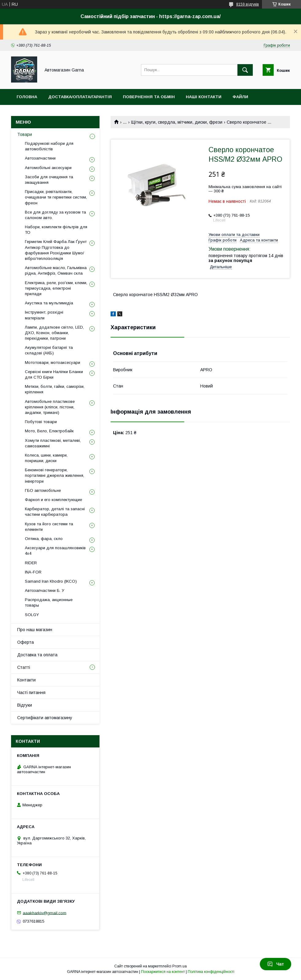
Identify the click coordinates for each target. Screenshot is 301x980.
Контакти (26, 680)
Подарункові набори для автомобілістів (49, 146)
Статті (24, 667)
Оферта (25, 642)
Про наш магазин (35, 630)
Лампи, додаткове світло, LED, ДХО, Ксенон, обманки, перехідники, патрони (54, 333)
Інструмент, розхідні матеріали (44, 315)
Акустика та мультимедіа (49, 303)
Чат (276, 964)
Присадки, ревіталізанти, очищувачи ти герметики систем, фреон (56, 197)
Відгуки (25, 705)
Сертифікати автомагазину (45, 718)
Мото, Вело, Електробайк (49, 431)
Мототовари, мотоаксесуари (53, 363)
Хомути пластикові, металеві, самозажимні (53, 443)
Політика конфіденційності (211, 972)
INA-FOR (33, 572)
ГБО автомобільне (43, 490)
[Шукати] (245, 70)
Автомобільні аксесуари (48, 168)
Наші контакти (204, 97)
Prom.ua (180, 966)
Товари (25, 134)
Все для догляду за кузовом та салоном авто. (55, 215)
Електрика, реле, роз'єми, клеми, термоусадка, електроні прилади (56, 288)
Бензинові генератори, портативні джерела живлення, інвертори (55, 475)
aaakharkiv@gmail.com (45, 913)
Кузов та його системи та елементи (49, 527)
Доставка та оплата (37, 655)
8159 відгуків (248, 4)
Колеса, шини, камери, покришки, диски (46, 458)
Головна (27, 97)
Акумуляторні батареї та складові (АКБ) (49, 350)
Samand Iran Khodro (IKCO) (51, 581)
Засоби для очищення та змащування (49, 180)
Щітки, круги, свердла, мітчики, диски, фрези (177, 122)
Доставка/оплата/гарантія (80, 97)
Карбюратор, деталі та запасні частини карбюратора (55, 512)
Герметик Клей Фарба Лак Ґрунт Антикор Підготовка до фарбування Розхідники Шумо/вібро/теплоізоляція (56, 250)
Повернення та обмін (149, 97)
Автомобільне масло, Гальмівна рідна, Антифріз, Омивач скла (56, 270)
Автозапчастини (40, 158)
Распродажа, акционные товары (49, 602)
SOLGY (32, 615)
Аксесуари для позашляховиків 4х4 (55, 551)
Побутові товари (41, 422)
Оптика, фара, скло (44, 539)
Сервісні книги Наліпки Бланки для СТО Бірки (54, 374)
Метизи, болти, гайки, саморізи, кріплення (55, 389)
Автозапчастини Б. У (45, 590)
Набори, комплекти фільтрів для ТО (56, 230)
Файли (240, 97)
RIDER (31, 563)
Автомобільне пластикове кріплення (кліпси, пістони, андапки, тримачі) (50, 407)
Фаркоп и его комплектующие (53, 500)
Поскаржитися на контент (163, 972)
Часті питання (31, 693)
